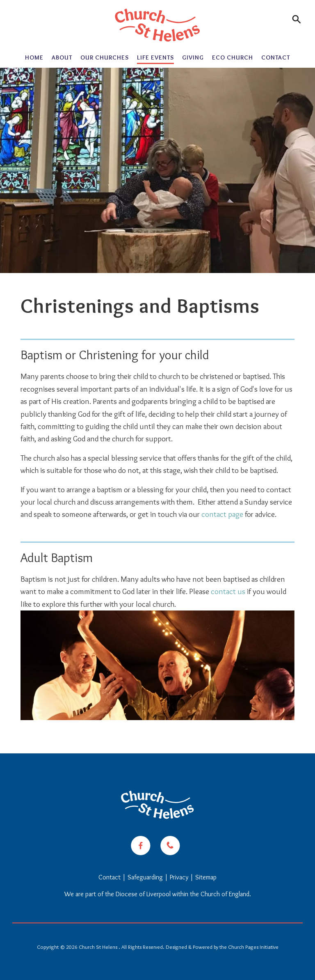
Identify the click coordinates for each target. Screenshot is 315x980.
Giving (193, 57)
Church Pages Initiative (253, 947)
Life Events (155, 57)
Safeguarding (145, 877)
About (62, 57)
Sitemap (206, 877)
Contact (276, 57)
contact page (222, 514)
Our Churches (105, 57)
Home (34, 57)
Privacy (179, 877)
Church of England (225, 894)
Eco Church (233, 57)
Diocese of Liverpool (143, 894)
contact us (228, 591)
